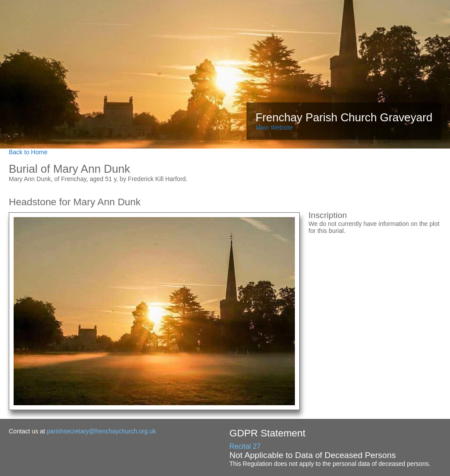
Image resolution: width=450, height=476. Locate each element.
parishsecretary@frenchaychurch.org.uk (101, 431)
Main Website (274, 127)
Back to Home (28, 152)
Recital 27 (245, 446)
